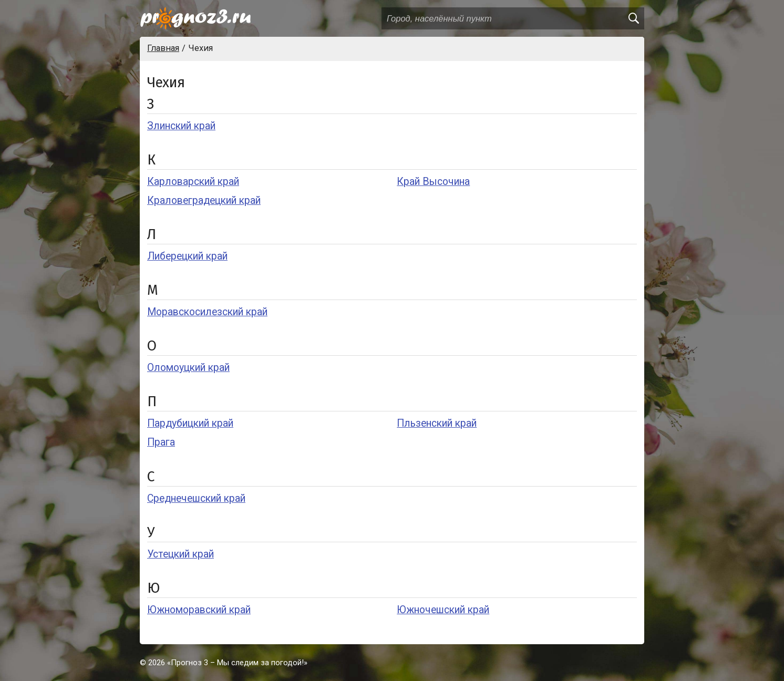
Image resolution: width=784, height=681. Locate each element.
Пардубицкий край (190, 423)
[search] (633, 18)
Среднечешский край (196, 498)
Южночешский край (443, 610)
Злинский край (181, 126)
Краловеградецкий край (204, 200)
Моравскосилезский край (207, 312)
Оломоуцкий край (188, 368)
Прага (161, 442)
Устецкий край (180, 554)
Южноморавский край (199, 610)
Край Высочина (433, 182)
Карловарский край (193, 182)
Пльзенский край (437, 423)
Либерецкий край (187, 256)
